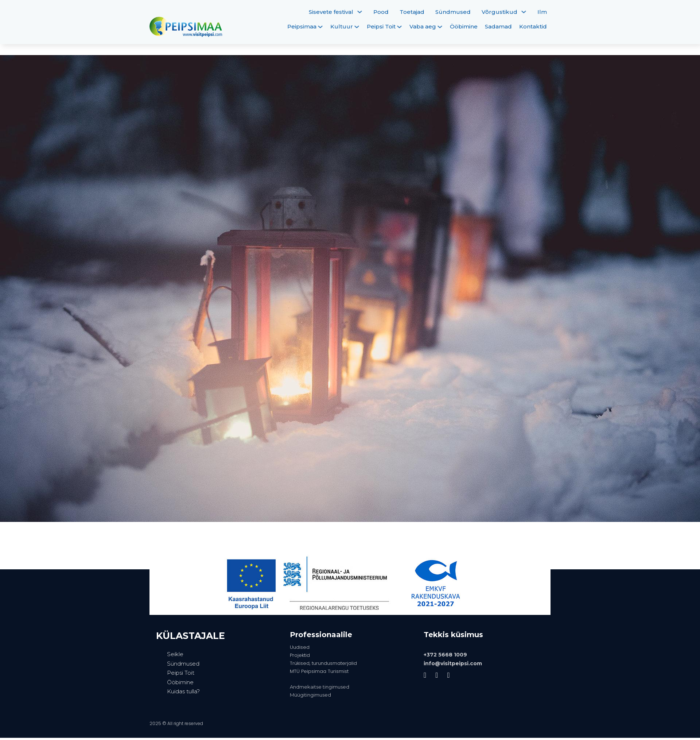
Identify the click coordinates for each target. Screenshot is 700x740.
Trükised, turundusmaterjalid (323, 663)
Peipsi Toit (381, 26)
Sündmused (453, 12)
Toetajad (412, 12)
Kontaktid (533, 26)
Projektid (300, 655)
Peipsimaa (302, 26)
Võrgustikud (499, 12)
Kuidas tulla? (183, 691)
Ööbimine (464, 26)
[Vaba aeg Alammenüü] (440, 27)
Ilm (542, 12)
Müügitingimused (310, 695)
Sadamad (498, 26)
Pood (381, 12)
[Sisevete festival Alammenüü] (360, 12)
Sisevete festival (331, 12)
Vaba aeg (423, 26)
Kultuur (342, 26)
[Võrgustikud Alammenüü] (524, 12)
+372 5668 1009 (445, 655)
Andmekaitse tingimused (320, 687)
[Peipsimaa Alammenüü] (320, 27)
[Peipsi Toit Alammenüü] (399, 27)
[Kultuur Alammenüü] (357, 27)
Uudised (300, 647)
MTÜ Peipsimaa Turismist (319, 671)
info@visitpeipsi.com (453, 663)
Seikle (175, 654)
